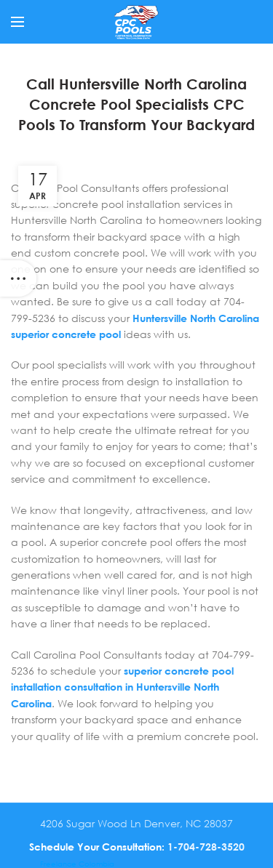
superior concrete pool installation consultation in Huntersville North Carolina (122, 687)
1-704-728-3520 (206, 847)
